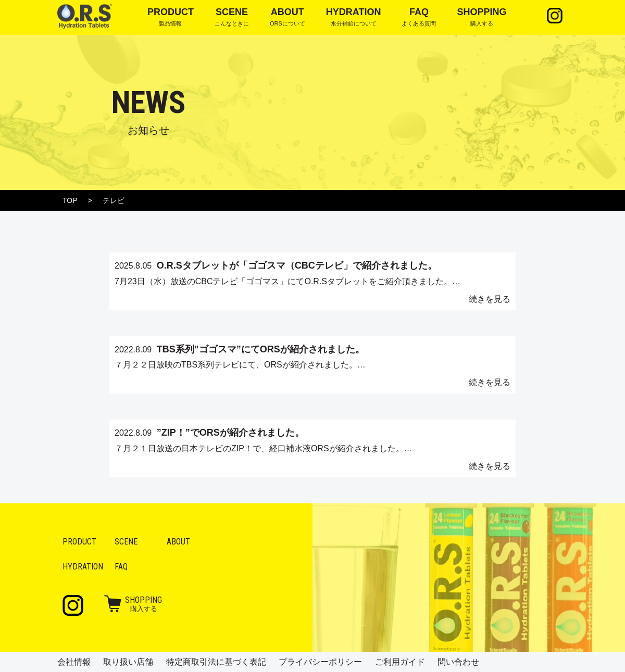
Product (79, 542)
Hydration (83, 567)
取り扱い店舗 (128, 662)
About (178, 542)
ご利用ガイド (400, 662)
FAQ (121, 567)
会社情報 (74, 662)
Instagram (555, 16)
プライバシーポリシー (320, 662)
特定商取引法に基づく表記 (216, 662)
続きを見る (490, 299)
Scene (126, 542)
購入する (143, 604)
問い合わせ (458, 662)
